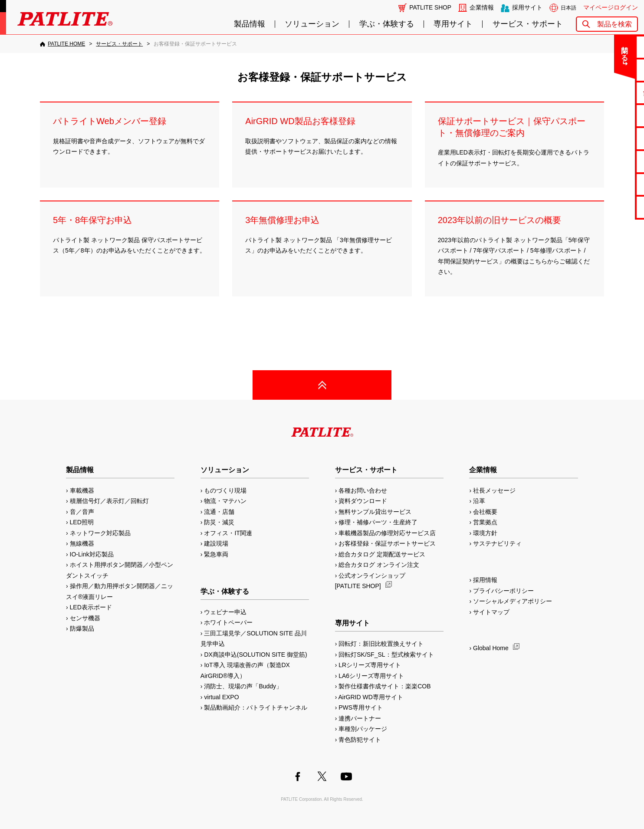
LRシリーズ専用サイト (370, 665)
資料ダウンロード (363, 501)
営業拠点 (485, 522)
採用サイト (527, 8)
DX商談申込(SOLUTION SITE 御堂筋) (255, 655)
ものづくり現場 (225, 490)
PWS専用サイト (361, 707)
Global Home (491, 648)
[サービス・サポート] (119, 44)
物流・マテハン (225, 501)
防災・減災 (219, 522)
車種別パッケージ (363, 729)
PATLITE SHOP (430, 8)
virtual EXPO (221, 697)
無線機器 (82, 543)
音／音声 (82, 512)
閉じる (565, 49)
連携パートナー (360, 718)
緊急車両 (216, 554)
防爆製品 (82, 628)
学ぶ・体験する (387, 24)
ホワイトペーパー (228, 622)
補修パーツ (610, 184)
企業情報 (482, 8)
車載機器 (82, 490)
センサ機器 (85, 618)
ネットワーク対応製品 (100, 533)
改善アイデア (610, 207)
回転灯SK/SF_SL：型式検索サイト (386, 655)
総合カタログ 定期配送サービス (382, 554)
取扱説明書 (610, 138)
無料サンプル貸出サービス (375, 512)
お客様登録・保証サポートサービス (387, 543)
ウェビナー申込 (225, 612)
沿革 (479, 501)
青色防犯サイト (360, 740)
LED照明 (82, 522)
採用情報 (485, 580)
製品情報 (250, 24)
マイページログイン (611, 8)
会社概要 (485, 512)
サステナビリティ (497, 543)
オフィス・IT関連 (228, 533)
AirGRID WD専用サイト (370, 697)
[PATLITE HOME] (62, 44)
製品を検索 (614, 24)
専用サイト (453, 24)
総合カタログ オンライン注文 (379, 565)
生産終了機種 (610, 161)
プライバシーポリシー (503, 591)
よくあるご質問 (610, 70)
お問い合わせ (610, 47)
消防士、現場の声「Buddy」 (243, 686)
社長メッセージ (494, 490)
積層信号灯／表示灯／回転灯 (109, 501)
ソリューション (312, 24)
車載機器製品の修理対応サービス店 (387, 533)
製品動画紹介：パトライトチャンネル (256, 707)
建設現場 (216, 543)
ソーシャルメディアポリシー (513, 601)
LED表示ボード (91, 607)
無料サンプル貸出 (610, 93)
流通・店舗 (219, 512)
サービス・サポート (528, 24)
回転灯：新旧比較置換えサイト (381, 644)
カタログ (610, 115)
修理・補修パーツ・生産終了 (378, 522)
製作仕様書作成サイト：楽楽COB (384, 686)
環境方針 (485, 533)
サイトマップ (491, 612)
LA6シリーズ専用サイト (371, 676)
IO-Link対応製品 (92, 554)
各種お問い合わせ (363, 490)
